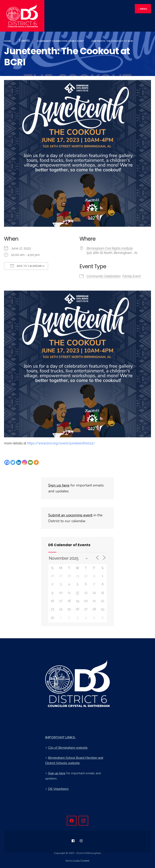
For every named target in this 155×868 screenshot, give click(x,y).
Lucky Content (81, 860)
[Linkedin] (19, 461)
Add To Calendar (26, 265)
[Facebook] (7, 461)
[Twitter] (13, 461)
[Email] (30, 461)
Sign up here (57, 772)
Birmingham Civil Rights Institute (110, 248)
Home (7, 40)
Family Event (76, 40)
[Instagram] (25, 461)
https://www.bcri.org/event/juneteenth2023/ (61, 442)
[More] (36, 461)
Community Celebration (52, 40)
